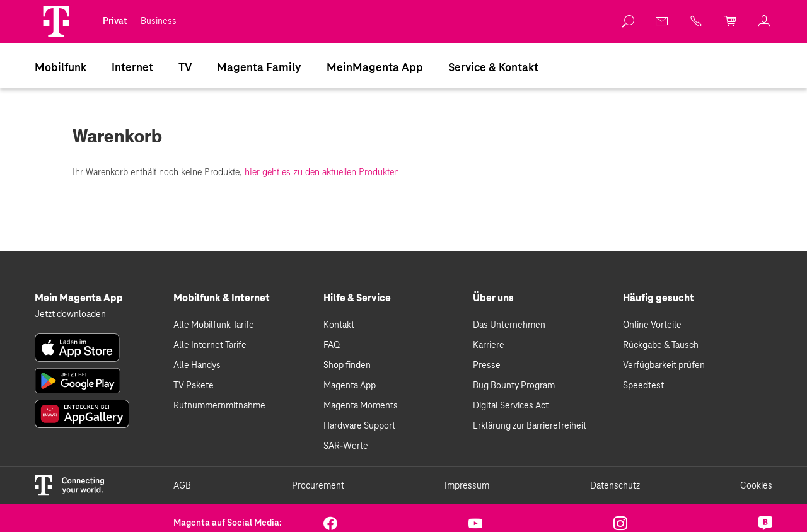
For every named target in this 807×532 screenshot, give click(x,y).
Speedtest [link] (643, 386)
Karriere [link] (489, 345)
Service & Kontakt (493, 68)
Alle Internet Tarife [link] (210, 345)
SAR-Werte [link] (346, 446)
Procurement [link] (318, 486)
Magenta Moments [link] (361, 406)
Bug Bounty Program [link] (514, 386)
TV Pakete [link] (194, 386)
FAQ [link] (332, 345)
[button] (56, 21)
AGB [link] (182, 486)
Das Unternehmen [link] (509, 325)
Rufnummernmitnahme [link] (219, 406)
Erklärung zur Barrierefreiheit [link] (530, 426)
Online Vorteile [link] (652, 325)
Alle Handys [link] (197, 366)
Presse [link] (487, 366)
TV (185, 68)
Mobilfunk (61, 68)
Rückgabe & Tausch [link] (661, 345)
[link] (629, 21)
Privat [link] (115, 21)
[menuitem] (61, 67)
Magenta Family (259, 68)
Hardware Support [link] (359, 426)
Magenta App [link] (350, 386)
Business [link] (159, 21)
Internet (132, 68)
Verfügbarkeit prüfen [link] (664, 366)
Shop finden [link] (347, 366)
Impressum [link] (467, 486)
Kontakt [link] (339, 325)
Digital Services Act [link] (511, 406)
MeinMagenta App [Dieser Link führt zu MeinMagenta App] (375, 68)
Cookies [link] (756, 486)
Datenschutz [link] (615, 486)
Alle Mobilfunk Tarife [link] (214, 325)
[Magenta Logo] (56, 21)
